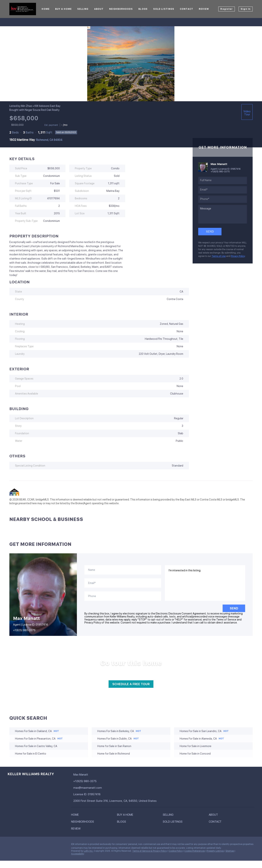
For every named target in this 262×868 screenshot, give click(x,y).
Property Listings (215, 851)
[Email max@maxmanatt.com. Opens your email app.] (96, 788)
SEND (234, 608)
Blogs (143, 9)
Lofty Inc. (89, 851)
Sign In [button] (246, 9)
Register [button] (227, 9)
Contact (187, 9)
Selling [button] (83, 9)
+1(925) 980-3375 (220, 172)
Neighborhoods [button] (121, 9)
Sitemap (230, 851)
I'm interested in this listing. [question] (205, 583)
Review (204, 9)
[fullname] (223, 180)
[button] (76, 815)
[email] (223, 190)
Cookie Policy (176, 851)
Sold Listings (164, 9)
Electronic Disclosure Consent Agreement (181, 614)
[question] (223, 214)
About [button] (99, 9)
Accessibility (78, 854)
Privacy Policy (238, 256)
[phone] (223, 199)
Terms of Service (226, 620)
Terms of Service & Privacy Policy (150, 851)
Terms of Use (219, 256)
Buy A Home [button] (63, 9)
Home (45, 9)
